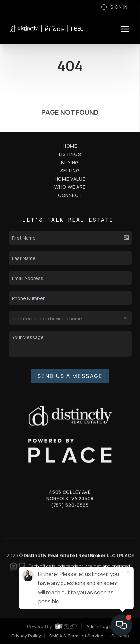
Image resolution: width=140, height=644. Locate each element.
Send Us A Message (70, 376)
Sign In (114, 7)
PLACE (126, 558)
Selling (70, 171)
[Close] (128, 572)
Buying (70, 163)
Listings (70, 154)
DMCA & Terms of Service (76, 636)
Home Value (70, 179)
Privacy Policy (26, 636)
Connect (70, 195)
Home (70, 146)
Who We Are (70, 187)
